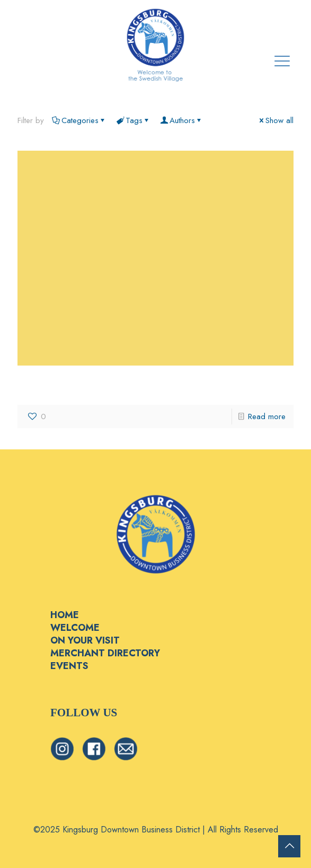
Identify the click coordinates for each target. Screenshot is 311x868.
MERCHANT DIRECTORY (105, 653)
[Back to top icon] (289, 846)
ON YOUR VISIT (85, 640)
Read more (267, 416)
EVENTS (69, 666)
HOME (65, 615)
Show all (276, 120)
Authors (181, 120)
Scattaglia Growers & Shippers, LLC (121, 384)
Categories (79, 120)
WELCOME (75, 628)
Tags (133, 120)
